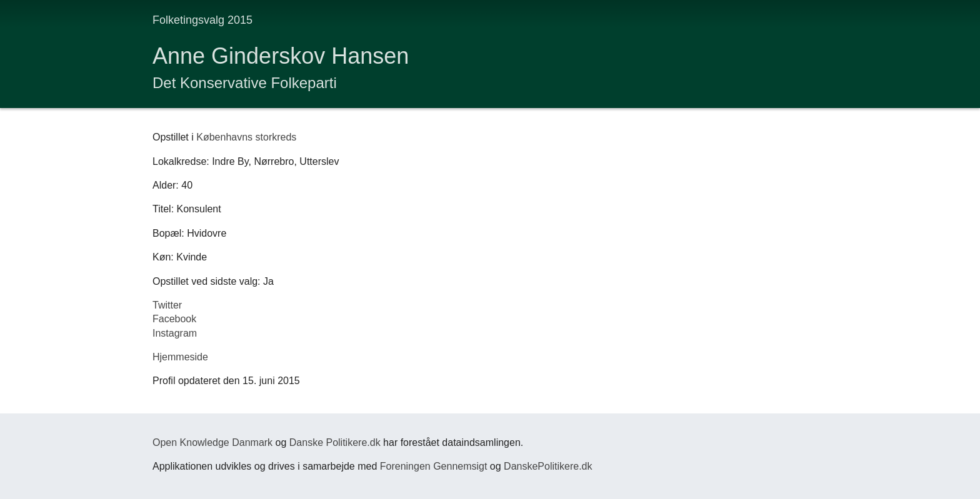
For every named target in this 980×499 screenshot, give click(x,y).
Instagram (175, 333)
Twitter (167, 305)
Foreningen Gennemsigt (434, 466)
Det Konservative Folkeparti (245, 83)
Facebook (174, 319)
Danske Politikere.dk (335, 442)
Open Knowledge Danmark (212, 442)
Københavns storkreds (246, 137)
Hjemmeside (180, 357)
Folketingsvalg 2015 (202, 20)
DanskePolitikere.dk (548, 466)
